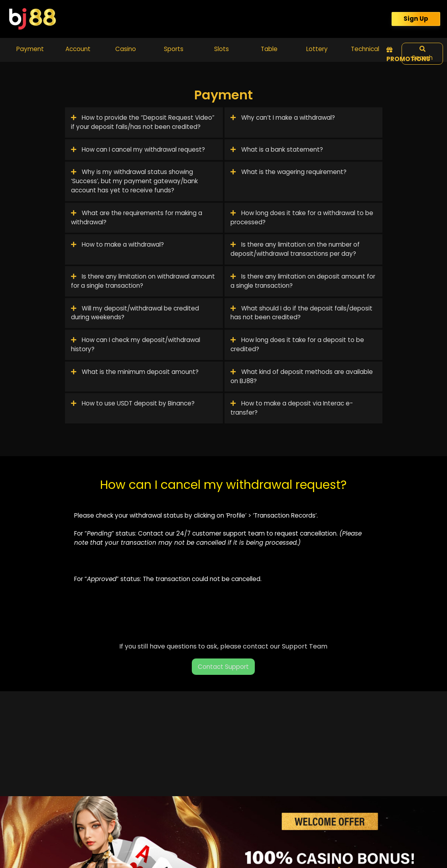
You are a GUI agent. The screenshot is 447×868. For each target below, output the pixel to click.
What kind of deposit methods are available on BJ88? (302, 376)
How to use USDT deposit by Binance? (133, 403)
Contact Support (223, 667)
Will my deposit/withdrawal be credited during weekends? (135, 313)
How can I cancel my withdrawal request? (138, 149)
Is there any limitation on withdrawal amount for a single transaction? (143, 281)
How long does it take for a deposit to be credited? (297, 344)
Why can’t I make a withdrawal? (283, 118)
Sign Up (416, 19)
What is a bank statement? (277, 149)
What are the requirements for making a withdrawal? (137, 217)
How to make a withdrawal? (117, 244)
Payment (30, 49)
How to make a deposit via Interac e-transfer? (292, 408)
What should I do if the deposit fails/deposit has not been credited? (301, 313)
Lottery (317, 49)
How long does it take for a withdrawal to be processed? (302, 217)
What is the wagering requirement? (288, 172)
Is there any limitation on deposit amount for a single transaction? (303, 281)
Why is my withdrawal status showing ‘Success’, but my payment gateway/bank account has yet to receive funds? (134, 181)
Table (269, 49)
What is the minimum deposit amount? (135, 372)
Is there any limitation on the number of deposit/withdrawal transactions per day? (295, 249)
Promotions (408, 55)
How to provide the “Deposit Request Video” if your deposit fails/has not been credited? (143, 122)
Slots (222, 49)
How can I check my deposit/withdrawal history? (136, 344)
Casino (126, 49)
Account (78, 49)
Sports (174, 49)
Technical (365, 49)
